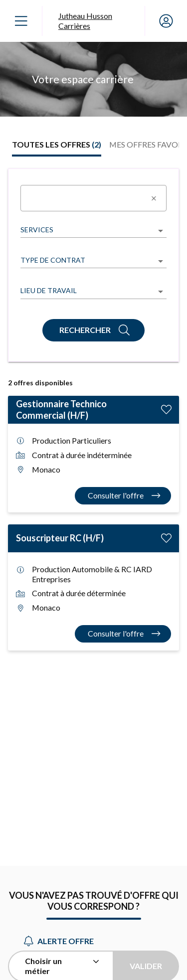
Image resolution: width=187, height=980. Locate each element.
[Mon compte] (166, 21)
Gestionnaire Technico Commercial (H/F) (61, 409)
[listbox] (93, 231)
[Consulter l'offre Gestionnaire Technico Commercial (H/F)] (123, 496)
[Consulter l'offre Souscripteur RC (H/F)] (123, 634)
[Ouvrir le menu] (21, 21)
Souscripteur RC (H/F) (60, 538)
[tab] (57, 145)
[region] (93, 79)
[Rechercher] (93, 330)
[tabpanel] (93, 409)
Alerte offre (59, 941)
